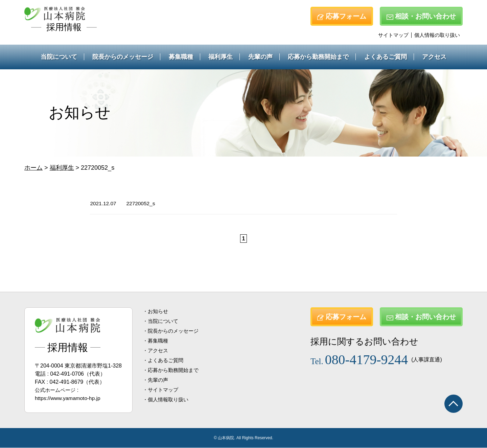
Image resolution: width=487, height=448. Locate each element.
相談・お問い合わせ (421, 16)
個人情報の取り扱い (437, 35)
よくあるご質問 (386, 57)
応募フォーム (342, 16)
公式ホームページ (56, 390)
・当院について (162, 321)
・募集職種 (156, 341)
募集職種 (181, 57)
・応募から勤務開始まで (172, 370)
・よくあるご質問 (164, 361)
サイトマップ (393, 35)
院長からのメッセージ (123, 57)
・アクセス (156, 351)
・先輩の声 (156, 380)
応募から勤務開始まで (318, 57)
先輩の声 (260, 57)
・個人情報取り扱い (167, 400)
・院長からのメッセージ (172, 331)
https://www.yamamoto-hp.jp (69, 398)
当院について (59, 57)
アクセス (434, 57)
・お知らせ (156, 312)
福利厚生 (221, 57)
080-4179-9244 (363, 359)
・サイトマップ (162, 390)
